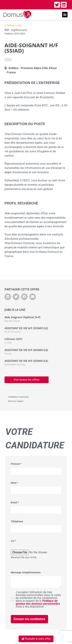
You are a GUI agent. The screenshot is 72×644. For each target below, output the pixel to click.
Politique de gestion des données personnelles (38, 602)
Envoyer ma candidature (29, 619)
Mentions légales (16, 401)
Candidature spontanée (18, 397)
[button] (65, 15)
